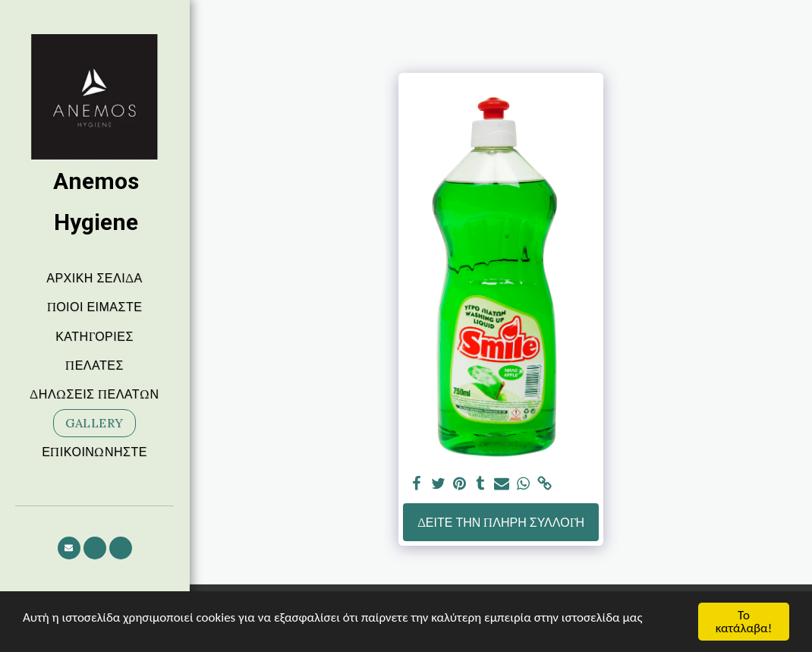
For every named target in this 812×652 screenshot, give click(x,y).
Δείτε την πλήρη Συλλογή (501, 522)
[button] (69, 548)
